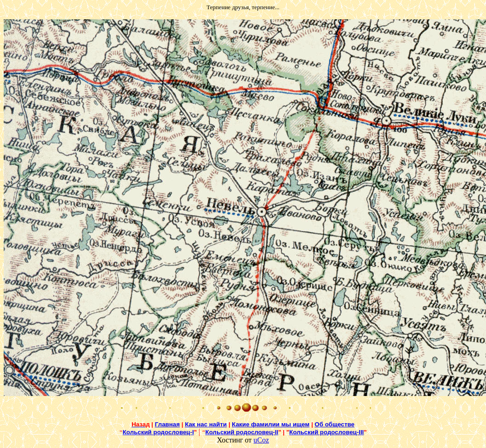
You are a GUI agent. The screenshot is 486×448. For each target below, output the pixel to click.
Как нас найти (206, 424)
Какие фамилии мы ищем (271, 424)
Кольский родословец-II (242, 432)
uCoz (261, 440)
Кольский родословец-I (158, 432)
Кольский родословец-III (326, 432)
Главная (167, 424)
